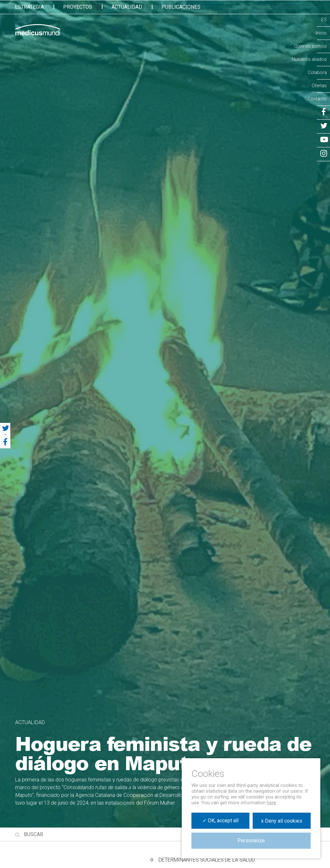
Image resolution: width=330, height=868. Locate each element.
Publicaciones (181, 7)
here (272, 803)
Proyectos (78, 7)
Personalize (251, 840)
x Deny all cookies (282, 821)
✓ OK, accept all (220, 821)
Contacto (317, 99)
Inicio (321, 33)
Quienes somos (311, 46)
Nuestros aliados (309, 59)
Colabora (317, 72)
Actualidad (127, 7)
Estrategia (29, 7)
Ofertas (319, 86)
